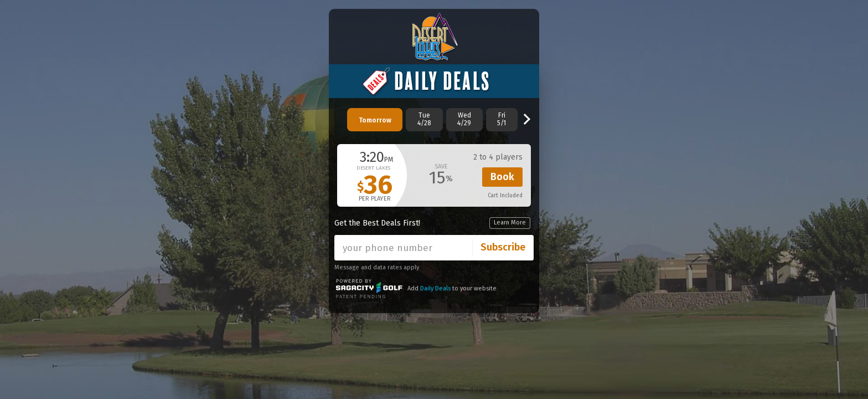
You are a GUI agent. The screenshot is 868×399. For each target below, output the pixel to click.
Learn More (510, 222)
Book (502, 177)
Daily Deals (435, 288)
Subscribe (503, 247)
